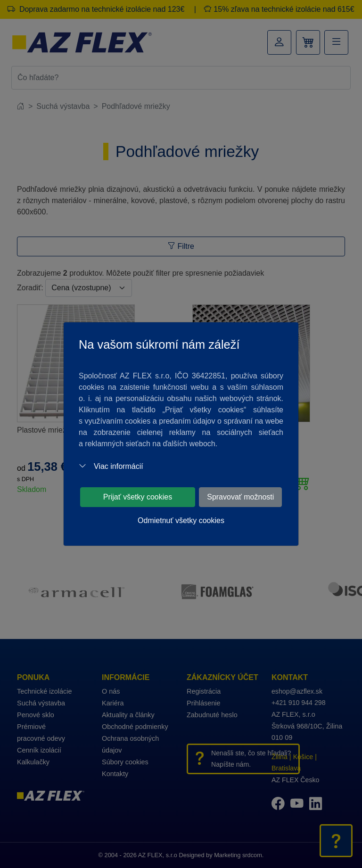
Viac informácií (111, 466)
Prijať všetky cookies (138, 497)
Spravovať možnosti (240, 497)
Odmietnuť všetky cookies (181, 520)
